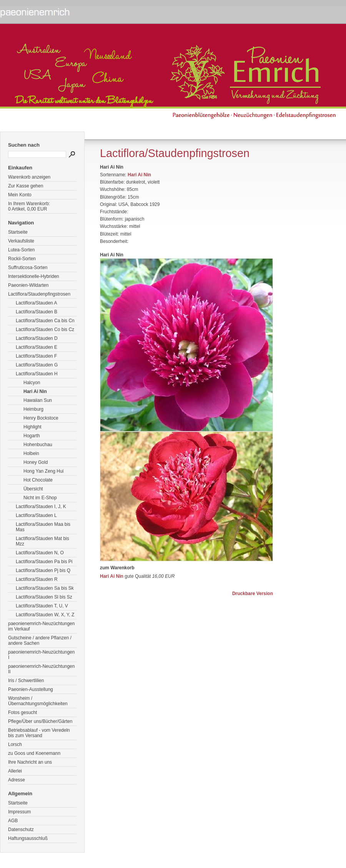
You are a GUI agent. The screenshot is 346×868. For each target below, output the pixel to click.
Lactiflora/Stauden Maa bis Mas (43, 527)
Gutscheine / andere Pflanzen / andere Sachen (40, 641)
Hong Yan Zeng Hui (43, 471)
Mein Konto (20, 195)
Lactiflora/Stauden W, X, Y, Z (45, 615)
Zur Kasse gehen (26, 186)
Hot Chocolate (38, 480)
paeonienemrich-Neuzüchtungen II (41, 669)
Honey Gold (36, 462)
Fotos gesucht (22, 712)
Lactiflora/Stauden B (37, 312)
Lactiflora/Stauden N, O (40, 553)
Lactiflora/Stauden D (37, 338)
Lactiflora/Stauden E (37, 347)
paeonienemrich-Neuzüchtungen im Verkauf (41, 626)
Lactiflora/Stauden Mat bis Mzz (42, 541)
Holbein (31, 453)
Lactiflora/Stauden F (36, 356)
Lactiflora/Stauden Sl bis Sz (44, 597)
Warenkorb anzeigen (29, 177)
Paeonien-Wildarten (28, 285)
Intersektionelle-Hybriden (34, 276)
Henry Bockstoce (41, 418)
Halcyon (32, 383)
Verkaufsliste (21, 241)
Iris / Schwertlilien (26, 681)
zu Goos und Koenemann (34, 753)
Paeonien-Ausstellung (31, 689)
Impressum (19, 812)
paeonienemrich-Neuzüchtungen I (41, 655)
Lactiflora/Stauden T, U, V (42, 606)
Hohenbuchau (38, 445)
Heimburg (33, 409)
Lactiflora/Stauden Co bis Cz (45, 329)
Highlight (32, 427)
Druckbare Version (253, 594)
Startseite (18, 232)
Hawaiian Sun (38, 400)
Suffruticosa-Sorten (28, 268)
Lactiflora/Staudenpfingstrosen (39, 294)
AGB (13, 821)
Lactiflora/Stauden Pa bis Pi (44, 562)
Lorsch (15, 744)
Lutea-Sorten (21, 250)
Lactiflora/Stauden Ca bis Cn (45, 321)
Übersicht (33, 489)
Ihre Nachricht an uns (30, 762)
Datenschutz (21, 830)
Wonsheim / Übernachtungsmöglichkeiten (38, 701)
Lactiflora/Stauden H (37, 374)
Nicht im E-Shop (40, 498)
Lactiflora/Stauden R (37, 579)
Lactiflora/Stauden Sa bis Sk (45, 588)
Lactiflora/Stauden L (36, 515)
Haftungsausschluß (28, 838)
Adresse (17, 780)
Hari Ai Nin (35, 391)
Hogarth (32, 436)
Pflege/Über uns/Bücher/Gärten (40, 721)
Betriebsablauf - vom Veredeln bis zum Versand (39, 733)
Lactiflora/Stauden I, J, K (41, 507)
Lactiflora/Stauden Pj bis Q (43, 570)
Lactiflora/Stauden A (36, 303)
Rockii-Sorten (22, 259)
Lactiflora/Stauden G (37, 365)
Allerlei (15, 771)
